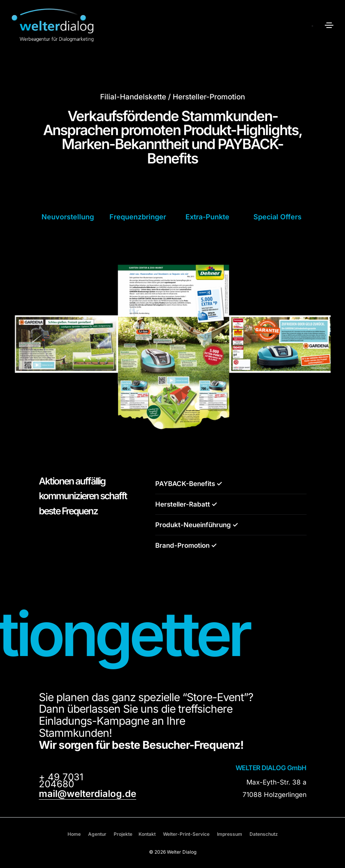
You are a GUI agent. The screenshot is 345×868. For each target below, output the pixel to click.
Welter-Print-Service (186, 834)
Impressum (230, 834)
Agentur (97, 834)
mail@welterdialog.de (88, 794)
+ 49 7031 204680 (61, 781)
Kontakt (147, 834)
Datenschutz (264, 834)
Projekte (123, 834)
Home (74, 834)
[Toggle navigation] (329, 25)
